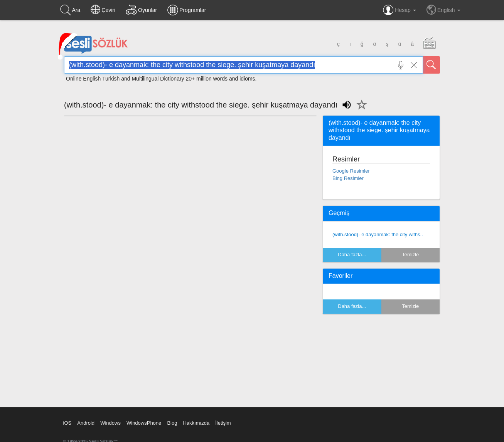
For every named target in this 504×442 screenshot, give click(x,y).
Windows (110, 423)
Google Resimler (351, 171)
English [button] (443, 10)
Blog (172, 423)
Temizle (410, 255)
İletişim (223, 423)
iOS (67, 423)
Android (86, 423)
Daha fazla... (352, 255)
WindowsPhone (144, 423)
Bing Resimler (348, 178)
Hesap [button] (399, 10)
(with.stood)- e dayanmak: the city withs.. (378, 234)
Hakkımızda (196, 423)
